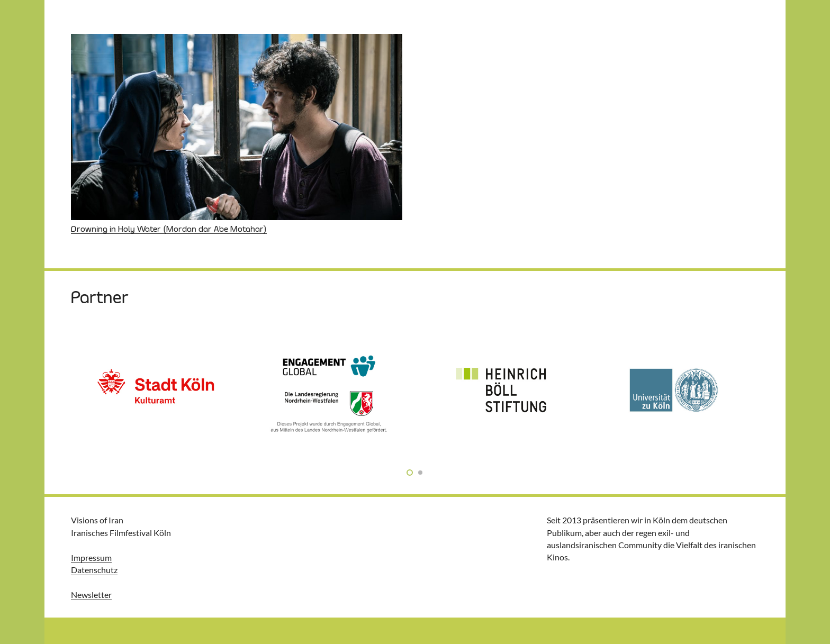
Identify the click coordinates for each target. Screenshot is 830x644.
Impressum (91, 557)
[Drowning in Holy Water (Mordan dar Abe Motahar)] (237, 127)
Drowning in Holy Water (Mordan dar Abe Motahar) (169, 229)
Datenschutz (94, 570)
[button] (410, 472)
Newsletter (91, 595)
